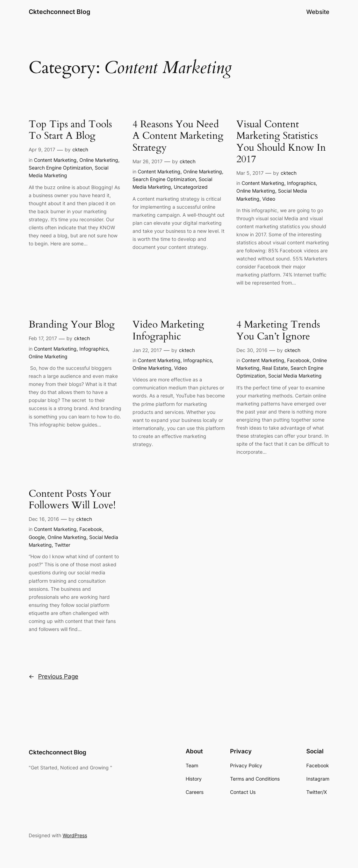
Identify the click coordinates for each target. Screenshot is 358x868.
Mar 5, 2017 (250, 173)
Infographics (301, 183)
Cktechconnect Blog (59, 12)
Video (269, 199)
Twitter (62, 545)
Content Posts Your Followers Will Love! (72, 500)
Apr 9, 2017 (42, 149)
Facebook (298, 360)
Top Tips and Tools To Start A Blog (70, 130)
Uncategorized (191, 187)
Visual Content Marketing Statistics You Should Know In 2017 (281, 142)
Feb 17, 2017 (43, 338)
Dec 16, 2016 (44, 519)
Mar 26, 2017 (148, 161)
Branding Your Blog (72, 325)
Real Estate (275, 368)
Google (37, 537)
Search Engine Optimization (60, 168)
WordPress (75, 835)
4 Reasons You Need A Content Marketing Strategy (178, 136)
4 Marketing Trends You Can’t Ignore (278, 330)
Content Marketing (55, 160)
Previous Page (53, 676)
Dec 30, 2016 (252, 350)
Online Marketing (99, 160)
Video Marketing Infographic (168, 330)
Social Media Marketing (295, 376)
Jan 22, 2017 (147, 350)
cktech (80, 149)
